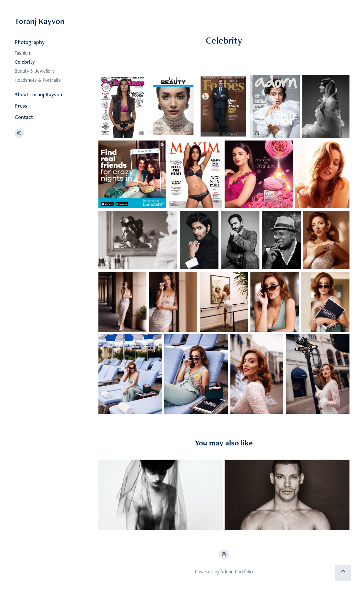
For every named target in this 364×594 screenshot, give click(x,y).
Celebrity (25, 62)
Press (21, 106)
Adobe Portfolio (237, 572)
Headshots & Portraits (38, 80)
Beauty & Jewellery (35, 71)
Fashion (22, 53)
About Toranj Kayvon (38, 94)
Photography (30, 42)
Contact (24, 117)
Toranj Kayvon (40, 21)
